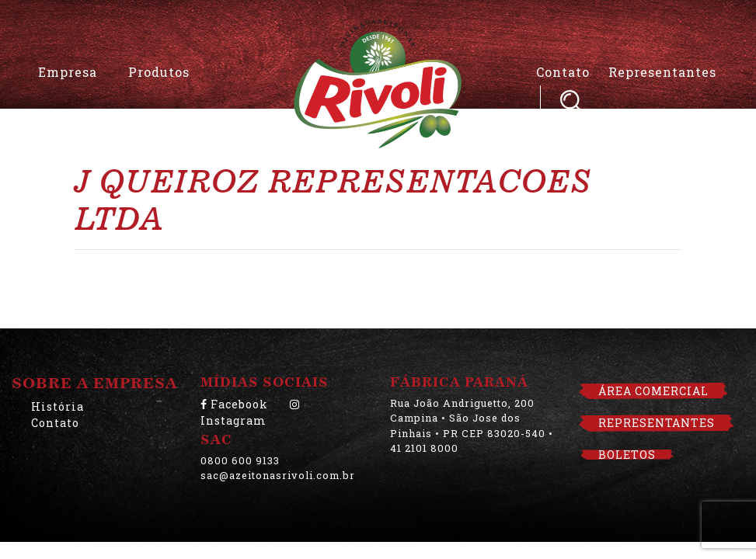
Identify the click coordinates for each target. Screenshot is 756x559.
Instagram (250, 413)
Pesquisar (571, 101)
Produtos (159, 72)
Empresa (68, 72)
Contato (563, 72)
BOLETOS (627, 455)
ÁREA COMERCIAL (653, 391)
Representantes (662, 72)
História (57, 406)
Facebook (234, 404)
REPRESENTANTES (657, 423)
